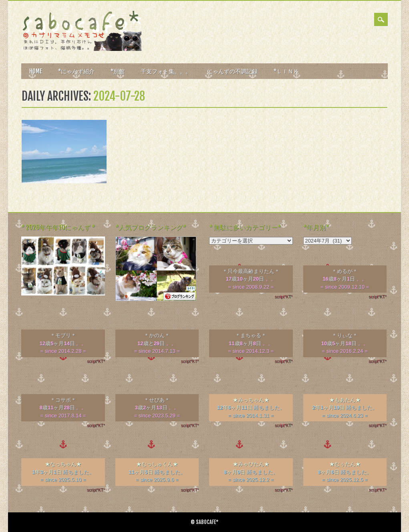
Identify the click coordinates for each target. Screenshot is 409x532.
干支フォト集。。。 (166, 71)
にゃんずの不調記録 (232, 71)
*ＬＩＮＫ (286, 71)
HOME (36, 71)
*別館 (118, 71)
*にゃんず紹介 (76, 71)
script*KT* (284, 297)
